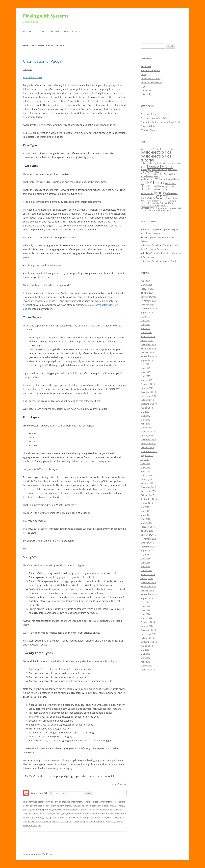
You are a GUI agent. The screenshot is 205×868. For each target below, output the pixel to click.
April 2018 (145, 424)
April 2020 (145, 328)
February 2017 (148, 479)
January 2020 (147, 340)
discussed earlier (78, 218)
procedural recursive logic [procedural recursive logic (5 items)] (164, 201)
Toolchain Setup (149, 114)
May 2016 (145, 515)
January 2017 (147, 483)
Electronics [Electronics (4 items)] (172, 170)
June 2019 (145, 368)
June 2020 (145, 321)
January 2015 (147, 578)
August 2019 (147, 360)
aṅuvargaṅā (107, 802)
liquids (35, 814)
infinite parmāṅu (44, 810)
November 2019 (148, 348)
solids (103, 818)
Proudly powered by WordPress (37, 854)
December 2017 (148, 440)
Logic (143, 86)
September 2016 (149, 499)
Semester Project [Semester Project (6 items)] (149, 208)
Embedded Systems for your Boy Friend (160, 122)
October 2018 (147, 400)
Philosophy (53, 802)
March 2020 (146, 332)
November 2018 (148, 396)
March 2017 (146, 475)
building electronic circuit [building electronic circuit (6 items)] (153, 163)
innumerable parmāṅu (91, 810)
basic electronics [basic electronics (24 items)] (156, 152)
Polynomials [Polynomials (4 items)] (146, 201)
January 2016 (147, 531)
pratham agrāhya (41, 818)
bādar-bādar (36, 806)
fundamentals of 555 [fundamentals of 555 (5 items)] (150, 177)
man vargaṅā (60, 814)
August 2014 (147, 598)
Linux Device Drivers (151, 78)
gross (32, 810)
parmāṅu (104, 814)
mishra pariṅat (74, 814)
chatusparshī (79, 806)
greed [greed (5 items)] (171, 179)
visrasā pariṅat (97, 822)
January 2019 (147, 388)
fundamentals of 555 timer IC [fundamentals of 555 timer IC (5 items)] (154, 179)
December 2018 (148, 392)
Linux (143, 74)
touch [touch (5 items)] (168, 210)
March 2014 (146, 618)
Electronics (146, 66)
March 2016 (146, 523)
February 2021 (148, 289)
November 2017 (148, 444)
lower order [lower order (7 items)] (147, 193)
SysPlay (27, 31)
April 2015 (145, 566)
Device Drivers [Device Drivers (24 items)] (160, 166)
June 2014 (145, 606)
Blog (41, 31)
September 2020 (149, 309)
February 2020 (148, 336)
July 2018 (145, 412)
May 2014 (145, 610)
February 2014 (148, 622)
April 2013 (145, 662)
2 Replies (27, 69)
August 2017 (147, 455)
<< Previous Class (33, 77)
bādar (26, 806)
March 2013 (146, 666)
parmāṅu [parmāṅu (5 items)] (173, 198)
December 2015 (148, 535)
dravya (113, 806)
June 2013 (145, 654)
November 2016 (148, 491)
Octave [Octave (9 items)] (151, 198)
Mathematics (147, 90)
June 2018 (145, 416)
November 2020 (148, 301)
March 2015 (146, 570)
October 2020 (147, 305)
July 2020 (145, 317)
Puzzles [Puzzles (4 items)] (144, 203)
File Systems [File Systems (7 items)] (171, 174)
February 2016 (148, 527)
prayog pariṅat (57, 818)
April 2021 (145, 281)
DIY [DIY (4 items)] (175, 167)
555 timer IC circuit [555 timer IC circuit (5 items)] (160, 149)
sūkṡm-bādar (37, 822)
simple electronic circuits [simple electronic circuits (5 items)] (169, 208)
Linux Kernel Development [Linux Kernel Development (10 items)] (158, 186)
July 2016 (145, 507)
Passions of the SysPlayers (65, 31)
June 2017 (145, 463)
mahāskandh (46, 814)
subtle (121, 818)
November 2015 (148, 539)
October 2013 (147, 638)
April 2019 (145, 376)
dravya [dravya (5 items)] (144, 170)
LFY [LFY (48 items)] (148, 182)
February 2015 (148, 574)
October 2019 (147, 352)
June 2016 (145, 511)
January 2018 (147, 436)
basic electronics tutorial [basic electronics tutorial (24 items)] (156, 158)
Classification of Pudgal (43, 61)
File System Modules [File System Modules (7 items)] (152, 174)
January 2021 (147, 293)
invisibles (108, 810)
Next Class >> (119, 784)
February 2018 (148, 432)
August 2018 (147, 408)
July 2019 (145, 364)
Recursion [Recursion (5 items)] (152, 203)
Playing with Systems (46, 16)
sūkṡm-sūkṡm (51, 822)
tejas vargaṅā (65, 822)
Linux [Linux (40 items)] (159, 182)
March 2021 (146, 285)
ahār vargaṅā (77, 802)
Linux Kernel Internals (151, 82)
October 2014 (147, 590)
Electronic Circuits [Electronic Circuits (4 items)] (159, 170)
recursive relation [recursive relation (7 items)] (150, 205)
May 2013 (145, 658)
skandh (96, 818)
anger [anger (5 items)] (172, 149)
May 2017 (145, 467)
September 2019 (149, 356)
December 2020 (148, 297)
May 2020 (145, 324)
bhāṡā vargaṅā (64, 806)
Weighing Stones (149, 130)
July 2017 (145, 459)
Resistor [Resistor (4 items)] (164, 205)
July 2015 (145, 555)
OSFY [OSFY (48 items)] (162, 197)
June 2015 (145, 559)
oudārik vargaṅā (91, 814)
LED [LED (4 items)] (142, 184)
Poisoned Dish (148, 126)
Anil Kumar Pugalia (32, 826)
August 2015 (147, 551)
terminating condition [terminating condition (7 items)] (153, 210)
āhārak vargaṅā (92, 802)
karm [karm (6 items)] (177, 179)
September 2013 (149, 642)
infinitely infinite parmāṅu (66, 810)
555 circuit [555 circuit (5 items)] (145, 149)
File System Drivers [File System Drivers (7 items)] (151, 172)
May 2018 (145, 420)
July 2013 (145, 650)
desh (106, 806)
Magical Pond (169, 261)
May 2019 (145, 372)
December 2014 (148, 582)
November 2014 (148, 586)
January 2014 (147, 626)
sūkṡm (26, 822)
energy (121, 806)
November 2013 (148, 634)
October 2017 (147, 447)
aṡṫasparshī (119, 802)
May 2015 (145, 563)
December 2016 (148, 487)
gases (26, 810)
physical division (118, 814)
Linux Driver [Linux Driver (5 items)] (171, 184)
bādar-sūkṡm (50, 806)
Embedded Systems (150, 70)
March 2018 (146, 428)
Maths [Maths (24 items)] (160, 193)
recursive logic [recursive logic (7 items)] (165, 203)
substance (112, 818)
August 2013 (147, 646)
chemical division (94, 806)
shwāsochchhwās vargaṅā (79, 818)
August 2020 (147, 313)
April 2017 (145, 471)
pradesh (27, 818)
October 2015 (147, 543)
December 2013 (148, 630)
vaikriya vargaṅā (81, 822)
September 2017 (149, 451)
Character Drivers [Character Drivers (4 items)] (173, 163)
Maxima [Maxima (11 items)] (172, 193)
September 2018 (149, 404)
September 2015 (149, 547)
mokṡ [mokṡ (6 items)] (143, 198)
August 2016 (147, 503)
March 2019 (146, 380)
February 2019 (148, 384)
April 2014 (145, 614)
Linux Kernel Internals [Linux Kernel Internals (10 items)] (155, 189)
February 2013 (148, 670)
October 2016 (147, 495)
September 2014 (149, 594)
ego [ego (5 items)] (149, 170)
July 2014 (145, 602)
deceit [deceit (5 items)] (143, 167)
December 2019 (148, 344)
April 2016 (145, 519)
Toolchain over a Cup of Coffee (156, 118)
